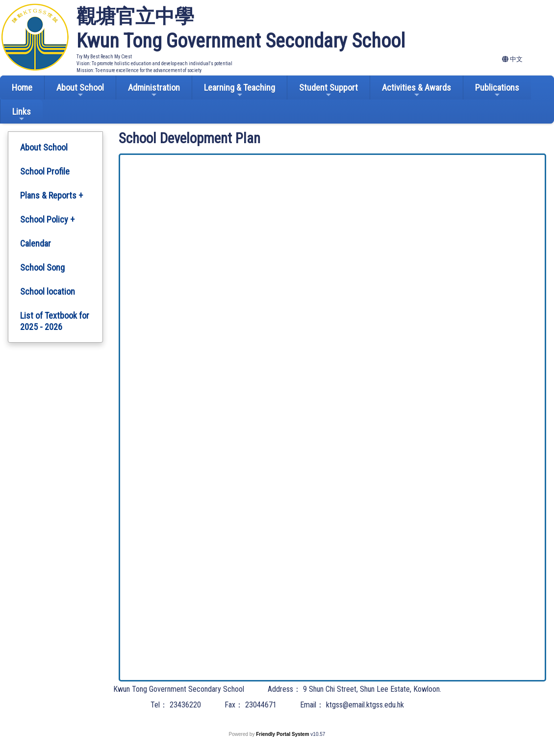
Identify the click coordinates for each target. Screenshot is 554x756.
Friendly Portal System (283, 734)
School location (48, 291)
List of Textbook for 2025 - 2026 (55, 321)
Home (22, 88)
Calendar (36, 243)
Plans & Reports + (51, 195)
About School (80, 90)
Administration (154, 90)
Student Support (328, 90)
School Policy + (47, 219)
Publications (497, 90)
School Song (42, 267)
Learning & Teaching (239, 90)
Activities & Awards (416, 90)
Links (22, 114)
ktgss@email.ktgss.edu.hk (365, 705)
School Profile (45, 171)
